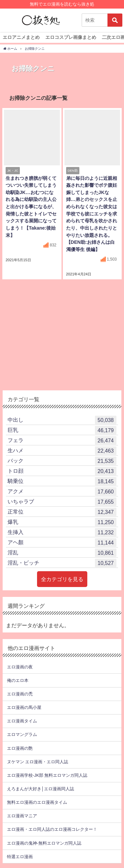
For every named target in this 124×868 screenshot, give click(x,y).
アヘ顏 (62, 543)
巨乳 (62, 430)
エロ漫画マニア (22, 816)
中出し (62, 420)
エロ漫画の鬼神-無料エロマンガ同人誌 (44, 843)
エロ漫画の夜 (20, 667)
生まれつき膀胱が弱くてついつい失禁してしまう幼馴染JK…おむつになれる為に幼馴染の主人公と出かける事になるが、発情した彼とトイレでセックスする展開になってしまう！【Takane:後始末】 (31, 207)
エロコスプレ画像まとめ (71, 37)
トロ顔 (62, 471)
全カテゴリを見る (62, 579)
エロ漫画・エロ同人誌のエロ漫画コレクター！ (52, 829)
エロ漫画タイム (22, 721)
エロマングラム (22, 734)
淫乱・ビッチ (62, 563)
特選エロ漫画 (20, 857)
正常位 (62, 512)
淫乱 (62, 553)
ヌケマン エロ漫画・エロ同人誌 (38, 762)
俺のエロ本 (18, 680)
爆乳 (62, 522)
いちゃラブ (62, 502)
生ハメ (62, 451)
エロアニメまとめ (21, 37)
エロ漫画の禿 (20, 694)
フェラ (62, 440)
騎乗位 (62, 481)
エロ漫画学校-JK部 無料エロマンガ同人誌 (47, 775)
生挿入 (62, 532)
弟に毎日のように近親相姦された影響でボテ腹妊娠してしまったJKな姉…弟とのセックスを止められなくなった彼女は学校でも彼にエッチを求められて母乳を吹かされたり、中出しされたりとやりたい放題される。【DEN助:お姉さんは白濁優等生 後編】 (92, 214)
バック (62, 461)
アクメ (62, 491)
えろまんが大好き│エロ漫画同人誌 (41, 789)
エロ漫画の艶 (20, 748)
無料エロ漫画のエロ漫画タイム (37, 802)
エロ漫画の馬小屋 (24, 707)
